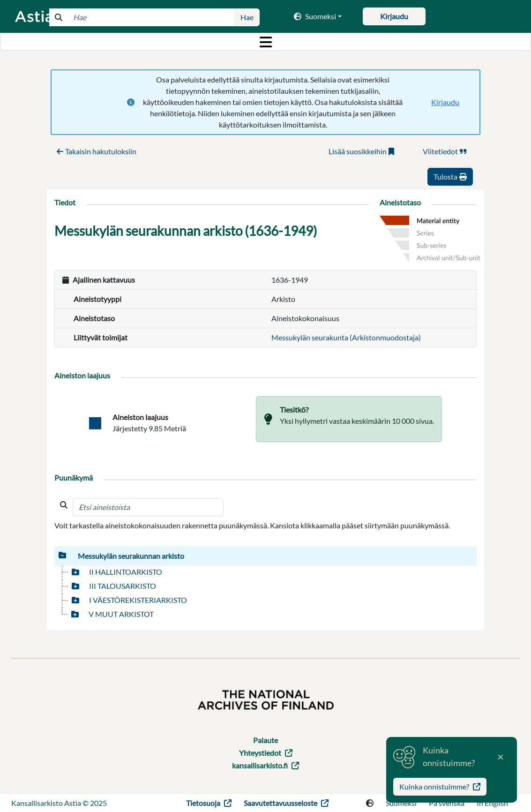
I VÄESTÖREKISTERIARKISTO (138, 600)
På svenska (447, 803)
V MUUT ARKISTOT (121, 614)
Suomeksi (401, 803)
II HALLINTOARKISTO (126, 572)
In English (492, 803)
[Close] (501, 757)
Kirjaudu (445, 102)
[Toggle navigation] (265, 42)
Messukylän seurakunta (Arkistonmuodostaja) (346, 337)
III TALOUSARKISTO (123, 586)
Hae (247, 17)
